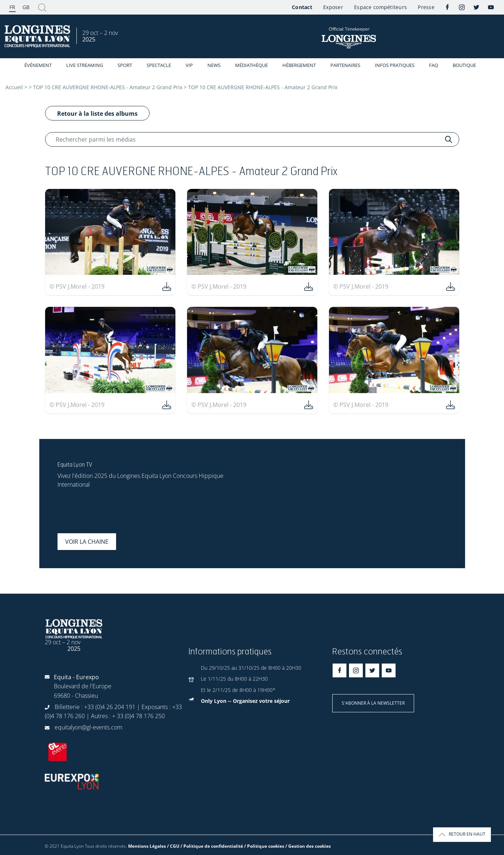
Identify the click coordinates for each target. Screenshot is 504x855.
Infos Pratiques (395, 65)
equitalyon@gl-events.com (88, 727)
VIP (189, 65)
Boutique (464, 65)
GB (26, 7)
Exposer (333, 7)
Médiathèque (251, 65)
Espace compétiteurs (380, 7)
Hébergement (299, 65)
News (214, 65)
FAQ (434, 65)
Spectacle (159, 65)
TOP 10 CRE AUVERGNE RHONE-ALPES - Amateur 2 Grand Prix (108, 87)
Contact (302, 7)
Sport (125, 65)
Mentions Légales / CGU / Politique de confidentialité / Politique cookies (206, 846)
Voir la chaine (87, 542)
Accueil (14, 87)
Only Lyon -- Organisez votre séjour (245, 701)
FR (12, 7)
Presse (426, 7)
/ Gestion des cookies (308, 846)
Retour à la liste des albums (97, 114)
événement (38, 65)
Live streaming (85, 65)
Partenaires (345, 65)
